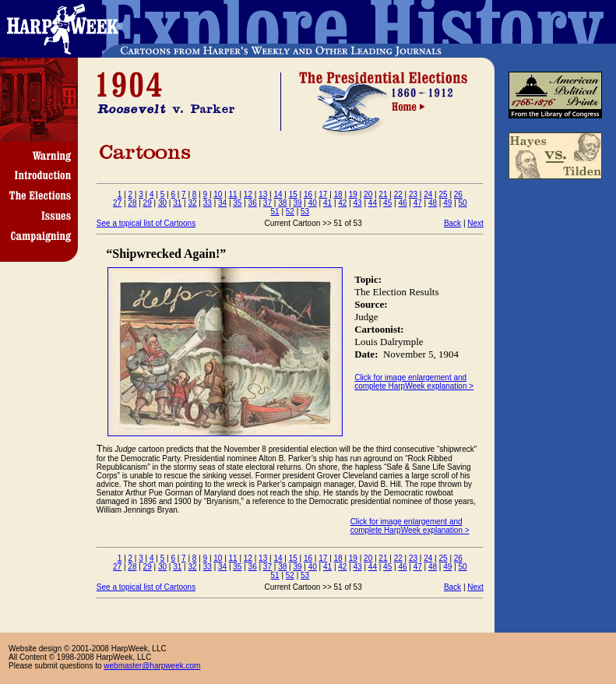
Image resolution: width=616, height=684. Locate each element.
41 (327, 203)
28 (132, 203)
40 (313, 203)
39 (297, 203)
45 (387, 203)
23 (413, 194)
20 (368, 194)
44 (373, 203)
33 (208, 203)
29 (148, 203)
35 (237, 203)
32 (192, 203)
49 (447, 203)
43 (358, 203)
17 (323, 194)
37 (268, 203)
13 (263, 194)
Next (475, 223)
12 (248, 194)
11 (233, 194)
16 (308, 194)
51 (275, 212)
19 (353, 194)
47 (418, 203)
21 (383, 194)
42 (342, 203)
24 (428, 194)
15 (293, 194)
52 (290, 212)
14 (278, 194)
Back (452, 223)
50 (463, 203)
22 (398, 194)
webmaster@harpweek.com (152, 666)
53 (305, 212)
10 (218, 194)
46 (402, 203)
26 (458, 194)
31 (177, 203)
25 (443, 194)
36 (253, 203)
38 (282, 203)
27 (117, 203)
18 (338, 194)
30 (162, 203)
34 (222, 203)
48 (433, 203)
